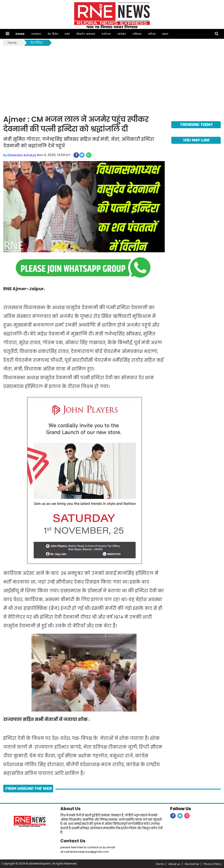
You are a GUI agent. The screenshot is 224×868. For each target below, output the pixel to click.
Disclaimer (192, 864)
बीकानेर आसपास (86, 34)
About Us (71, 809)
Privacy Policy (213, 864)
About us (174, 864)
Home (20, 34)
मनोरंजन (106, 34)
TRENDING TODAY (196, 125)
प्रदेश (67, 34)
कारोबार (122, 34)
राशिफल (137, 34)
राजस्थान (36, 34)
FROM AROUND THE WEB (28, 788)
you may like (196, 140)
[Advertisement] (112, 80)
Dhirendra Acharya (22, 155)
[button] (7, 34)
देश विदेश (53, 34)
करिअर (152, 34)
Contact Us (73, 840)
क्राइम (165, 34)
